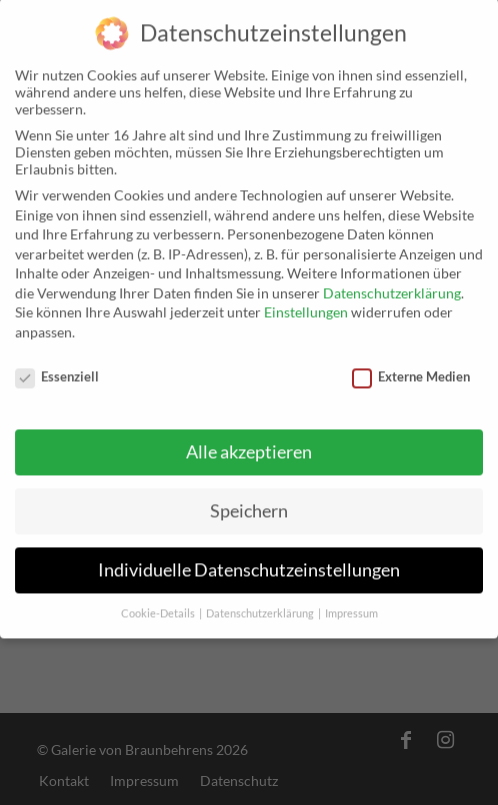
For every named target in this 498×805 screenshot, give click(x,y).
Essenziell (57, 367)
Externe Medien (411, 367)
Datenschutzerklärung (392, 283)
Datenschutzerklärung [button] (261, 605)
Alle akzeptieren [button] (249, 443)
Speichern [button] (249, 502)
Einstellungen (306, 303)
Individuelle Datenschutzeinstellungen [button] (249, 561)
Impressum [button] (351, 605)
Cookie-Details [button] (159, 605)
